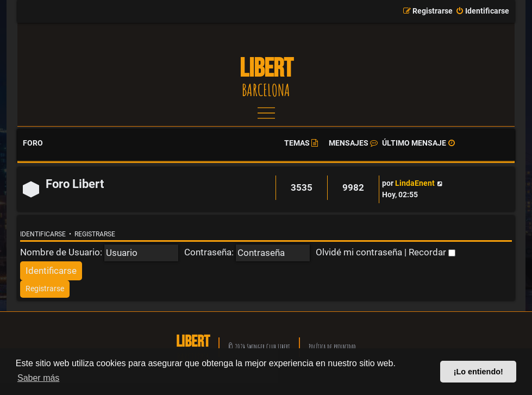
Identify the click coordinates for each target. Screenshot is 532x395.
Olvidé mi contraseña (359, 252)
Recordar (432, 252)
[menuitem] (482, 11)
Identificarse (43, 234)
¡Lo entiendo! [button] (478, 372)
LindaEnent (415, 183)
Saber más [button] (38, 378)
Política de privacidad (332, 347)
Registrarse (95, 234)
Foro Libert (75, 184)
